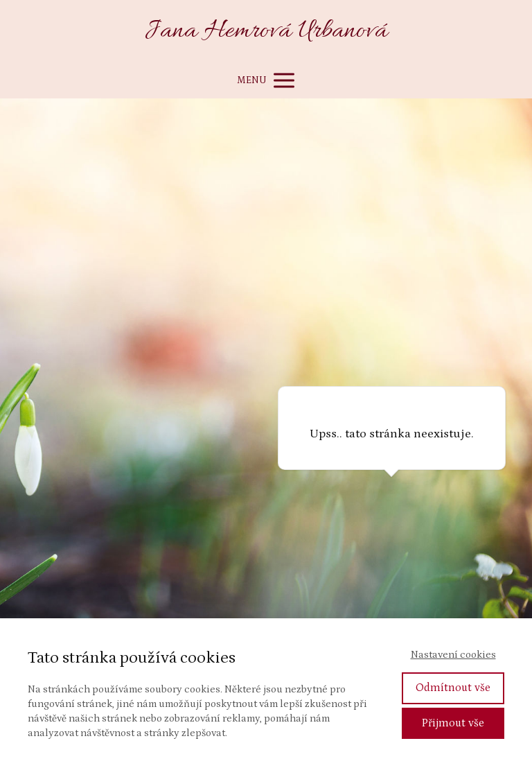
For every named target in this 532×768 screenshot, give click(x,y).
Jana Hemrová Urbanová (266, 31)
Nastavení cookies (453, 655)
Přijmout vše (453, 723)
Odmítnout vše (453, 688)
